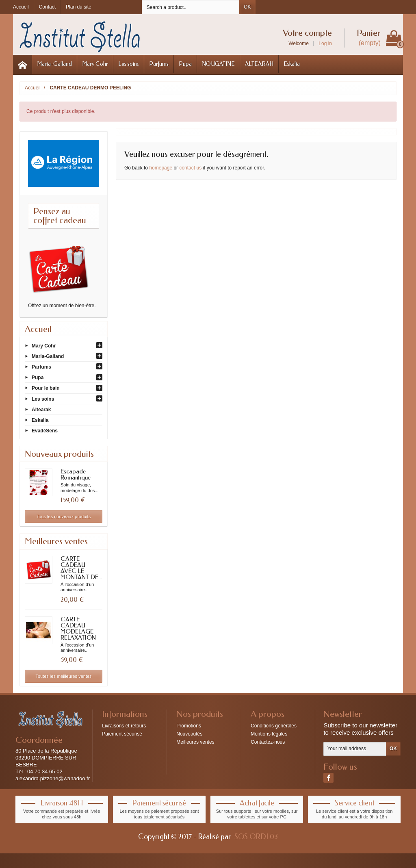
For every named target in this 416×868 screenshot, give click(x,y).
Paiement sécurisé (122, 734)
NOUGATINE (218, 64)
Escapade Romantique (76, 474)
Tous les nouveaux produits (64, 516)
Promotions (189, 726)
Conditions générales (274, 726)
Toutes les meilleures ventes (63, 676)
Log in (325, 43)
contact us (190, 168)
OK (247, 7)
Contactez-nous (268, 742)
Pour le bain (46, 388)
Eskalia (292, 64)
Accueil (38, 329)
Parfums (159, 64)
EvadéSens (45, 431)
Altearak (41, 409)
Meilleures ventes (195, 742)
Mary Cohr (95, 64)
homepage (161, 168)
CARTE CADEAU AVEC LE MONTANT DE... (81, 568)
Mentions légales (269, 734)
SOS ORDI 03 (256, 837)
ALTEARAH (259, 64)
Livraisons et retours (124, 726)
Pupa (185, 64)
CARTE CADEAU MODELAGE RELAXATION (78, 628)
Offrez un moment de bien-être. (62, 306)
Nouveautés (189, 734)
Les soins (129, 64)
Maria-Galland (54, 64)
